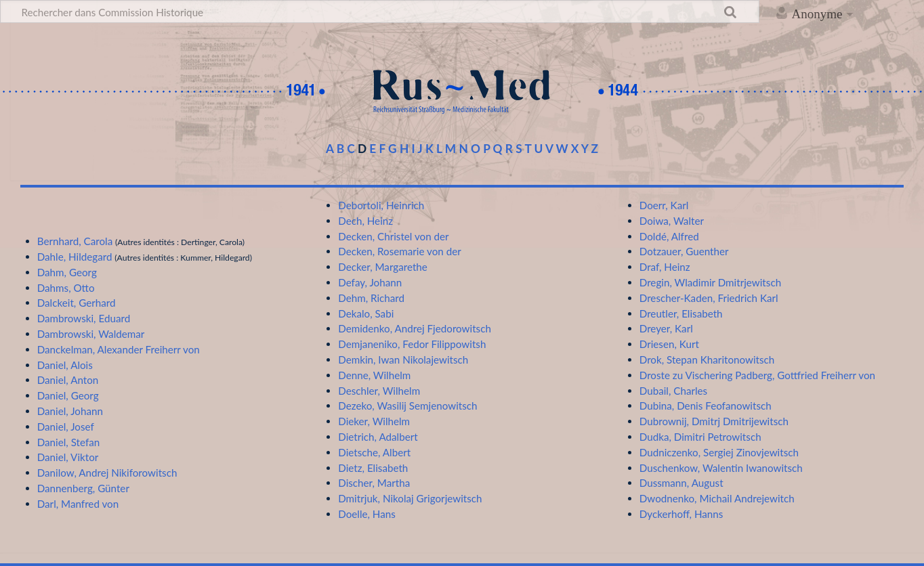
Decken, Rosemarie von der (399, 251)
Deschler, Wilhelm (379, 391)
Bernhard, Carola (75, 241)
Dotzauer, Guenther (684, 251)
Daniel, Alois (65, 365)
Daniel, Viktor (68, 457)
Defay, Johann (370, 282)
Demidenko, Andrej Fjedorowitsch (415, 328)
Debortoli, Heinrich (381, 205)
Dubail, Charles (673, 391)
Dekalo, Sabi (366, 313)
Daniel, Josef (66, 427)
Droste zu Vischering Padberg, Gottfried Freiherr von (757, 375)
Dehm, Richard (371, 298)
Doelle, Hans (367, 514)
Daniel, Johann (70, 411)
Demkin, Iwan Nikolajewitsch (403, 360)
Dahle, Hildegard (75, 257)
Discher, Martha (374, 483)
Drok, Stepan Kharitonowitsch (707, 360)
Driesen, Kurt (669, 344)
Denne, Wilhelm (374, 375)
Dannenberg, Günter (83, 488)
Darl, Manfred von (78, 504)
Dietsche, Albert (374, 452)
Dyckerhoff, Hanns (681, 514)
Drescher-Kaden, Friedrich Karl (709, 298)
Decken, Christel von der (393, 236)
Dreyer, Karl (666, 328)
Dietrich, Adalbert (378, 437)
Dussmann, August (681, 483)
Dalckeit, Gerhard (77, 303)
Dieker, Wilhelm (374, 421)
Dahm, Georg (67, 272)
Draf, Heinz (665, 267)
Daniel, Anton (68, 380)
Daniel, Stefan (69, 442)
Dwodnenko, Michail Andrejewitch (717, 498)
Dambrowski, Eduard (84, 318)
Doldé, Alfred (669, 236)
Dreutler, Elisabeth (681, 313)
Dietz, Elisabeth (373, 468)
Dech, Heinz (365, 221)
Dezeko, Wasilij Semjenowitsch (407, 406)
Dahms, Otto (66, 288)
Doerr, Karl (664, 205)
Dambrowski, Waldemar (91, 334)
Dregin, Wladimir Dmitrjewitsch (710, 282)
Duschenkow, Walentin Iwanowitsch (721, 468)
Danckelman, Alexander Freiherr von (119, 349)
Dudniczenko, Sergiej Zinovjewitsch (719, 452)
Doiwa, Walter (672, 221)
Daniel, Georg (68, 395)
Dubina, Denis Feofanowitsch (706, 406)
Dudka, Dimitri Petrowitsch (700, 437)
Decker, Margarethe (383, 267)
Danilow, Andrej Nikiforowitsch (107, 473)
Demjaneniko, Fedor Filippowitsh (412, 344)
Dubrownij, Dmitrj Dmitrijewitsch (714, 421)
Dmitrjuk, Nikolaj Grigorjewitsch (410, 498)
